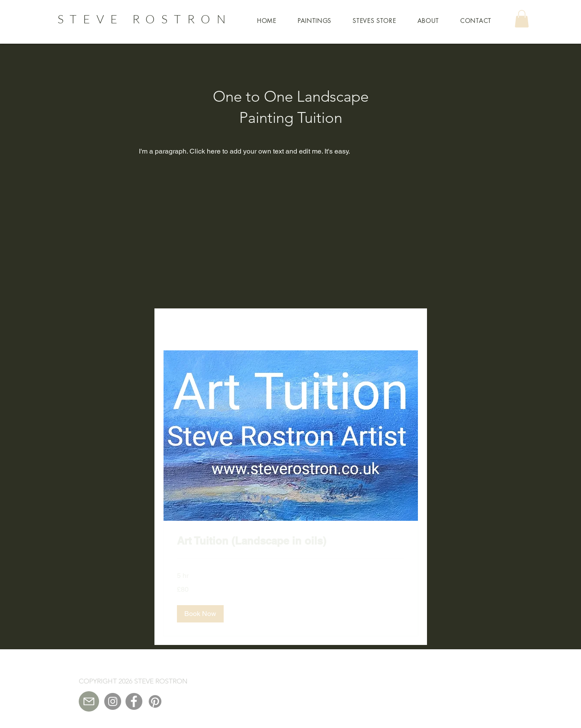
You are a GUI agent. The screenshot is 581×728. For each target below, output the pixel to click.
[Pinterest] (155, 701)
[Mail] (89, 701)
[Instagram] (113, 701)
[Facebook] (134, 701)
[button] (267, 21)
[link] (291, 541)
